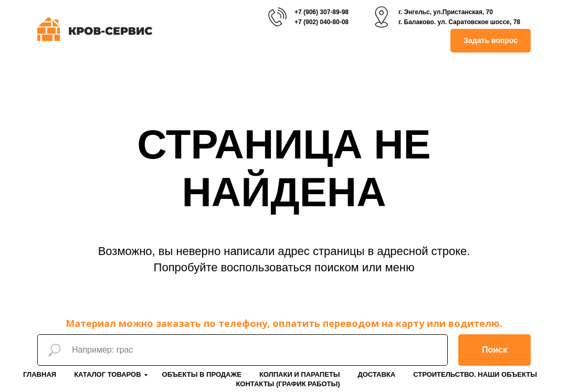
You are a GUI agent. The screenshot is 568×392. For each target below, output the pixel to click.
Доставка (376, 374)
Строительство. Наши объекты (475, 374)
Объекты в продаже (202, 374)
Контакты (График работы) (288, 384)
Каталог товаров (107, 374)
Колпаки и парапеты (300, 374)
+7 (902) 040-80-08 (322, 22)
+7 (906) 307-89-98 (322, 12)
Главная (40, 374)
